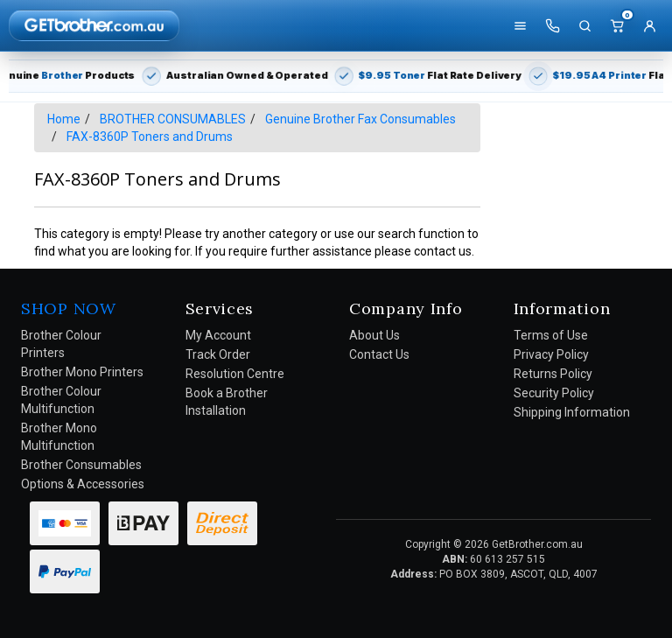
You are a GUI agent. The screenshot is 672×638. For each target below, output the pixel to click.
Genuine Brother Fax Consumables (360, 119)
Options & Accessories (83, 484)
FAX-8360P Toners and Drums (150, 137)
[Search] (584, 25)
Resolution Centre (235, 374)
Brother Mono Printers (82, 372)
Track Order (218, 354)
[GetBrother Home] (94, 25)
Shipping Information (572, 412)
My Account (218, 335)
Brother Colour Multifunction (61, 400)
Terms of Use (551, 335)
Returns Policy (553, 374)
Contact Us (379, 354)
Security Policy (554, 393)
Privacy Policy (551, 354)
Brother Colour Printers (61, 344)
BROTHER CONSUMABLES (173, 119)
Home (64, 119)
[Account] (649, 25)
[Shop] (520, 25)
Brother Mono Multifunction (59, 437)
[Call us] (552, 25)
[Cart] (617, 25)
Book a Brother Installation (227, 402)
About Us (374, 335)
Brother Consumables (81, 465)
